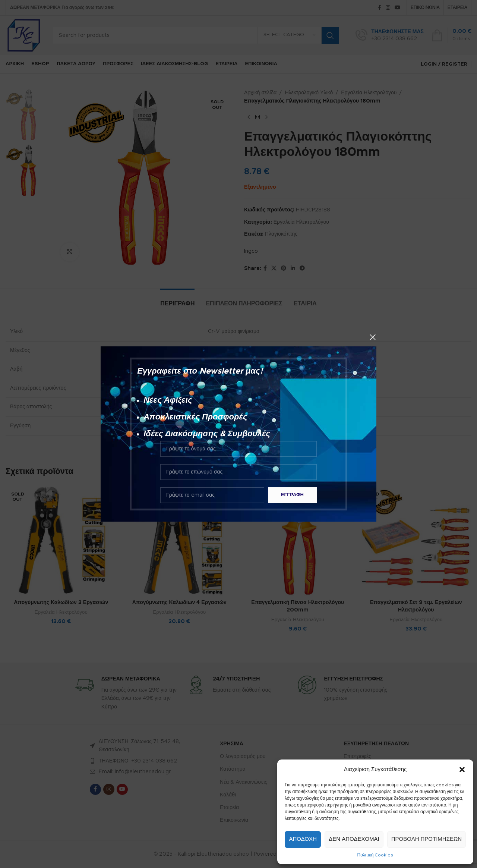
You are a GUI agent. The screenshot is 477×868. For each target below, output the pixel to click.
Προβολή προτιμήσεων (427, 839)
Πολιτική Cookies (375, 855)
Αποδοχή (303, 839)
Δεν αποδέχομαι (354, 839)
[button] (462, 770)
